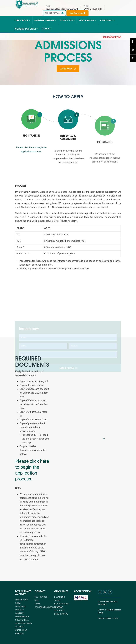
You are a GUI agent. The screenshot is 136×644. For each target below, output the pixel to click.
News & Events (88, 20)
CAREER (101, 618)
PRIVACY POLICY (112, 618)
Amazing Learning (45, 20)
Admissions (107, 20)
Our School (23, 20)
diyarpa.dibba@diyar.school (62, 9)
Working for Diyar (26, 29)
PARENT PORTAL (54, 13)
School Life (68, 20)
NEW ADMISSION (62, 604)
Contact (47, 29)
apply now (68, 69)
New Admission (77, 13)
